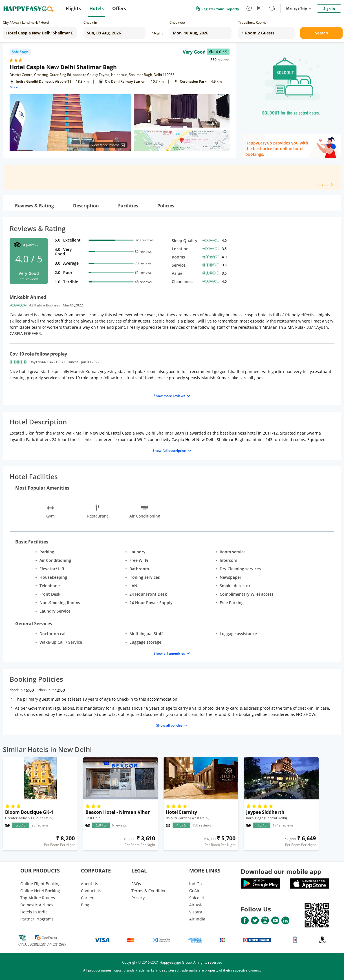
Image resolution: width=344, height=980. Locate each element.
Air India (197, 919)
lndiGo (195, 884)
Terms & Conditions (150, 891)
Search (321, 33)
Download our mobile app (281, 871)
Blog (85, 905)
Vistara (196, 912)
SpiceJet (197, 898)
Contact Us (91, 891)
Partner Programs (37, 919)
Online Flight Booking (40, 884)
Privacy (138, 898)
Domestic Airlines (37, 905)
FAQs (136, 884)
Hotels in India (34, 912)
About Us (90, 884)
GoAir (194, 891)
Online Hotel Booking (40, 891)
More (16, 87)
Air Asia (196, 905)
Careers (88, 898)
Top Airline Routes (38, 898)
